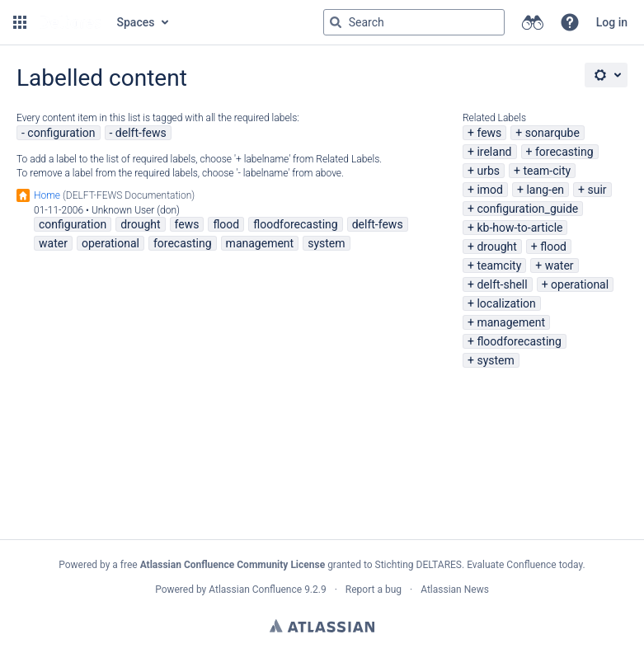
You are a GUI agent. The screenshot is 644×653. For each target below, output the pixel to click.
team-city (547, 171)
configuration (61, 133)
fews (489, 133)
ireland (494, 152)
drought (496, 247)
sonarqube (552, 133)
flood (553, 247)
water (559, 265)
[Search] (336, 22)
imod (490, 190)
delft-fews (141, 133)
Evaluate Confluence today (524, 565)
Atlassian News (455, 590)
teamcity (499, 265)
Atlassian (322, 626)
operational (580, 284)
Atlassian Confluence (255, 590)
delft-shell (502, 284)
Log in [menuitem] (612, 22)
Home (47, 195)
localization (506, 303)
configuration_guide (527, 209)
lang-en (545, 190)
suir (597, 190)
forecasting (564, 152)
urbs (488, 171)
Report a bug (374, 590)
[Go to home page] (70, 22)
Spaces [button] (136, 22)
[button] (20, 22)
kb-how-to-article (519, 228)
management (511, 322)
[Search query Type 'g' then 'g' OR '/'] (414, 22)
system (495, 360)
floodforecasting (519, 341)
